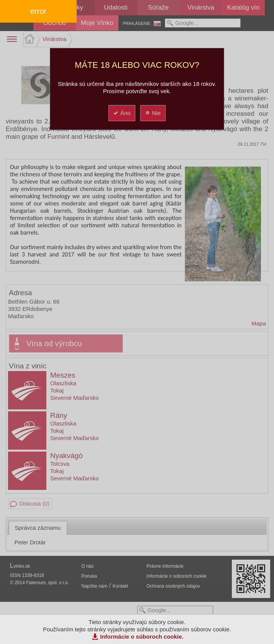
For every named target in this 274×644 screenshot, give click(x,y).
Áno (122, 113)
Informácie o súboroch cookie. (142, 637)
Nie (153, 113)
